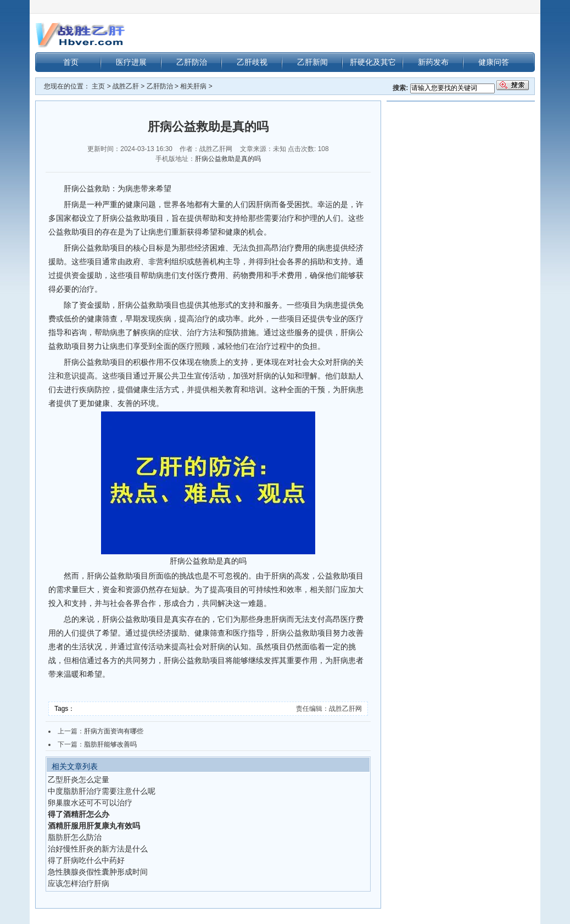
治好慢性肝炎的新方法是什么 (98, 849)
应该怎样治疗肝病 (79, 883)
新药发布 (433, 62)
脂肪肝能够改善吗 (110, 744)
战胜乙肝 (126, 86)
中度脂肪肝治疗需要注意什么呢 (102, 791)
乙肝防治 (192, 62)
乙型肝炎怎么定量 (79, 780)
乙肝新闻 (312, 62)
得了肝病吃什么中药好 (86, 860)
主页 (98, 86)
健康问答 (494, 62)
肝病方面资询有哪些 (114, 731)
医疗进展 (131, 62)
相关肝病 (193, 86)
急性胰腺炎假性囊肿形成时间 (98, 872)
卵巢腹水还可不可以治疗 (90, 803)
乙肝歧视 (252, 62)
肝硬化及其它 (373, 62)
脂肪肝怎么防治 (75, 837)
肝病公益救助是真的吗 (228, 159)
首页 (71, 62)
